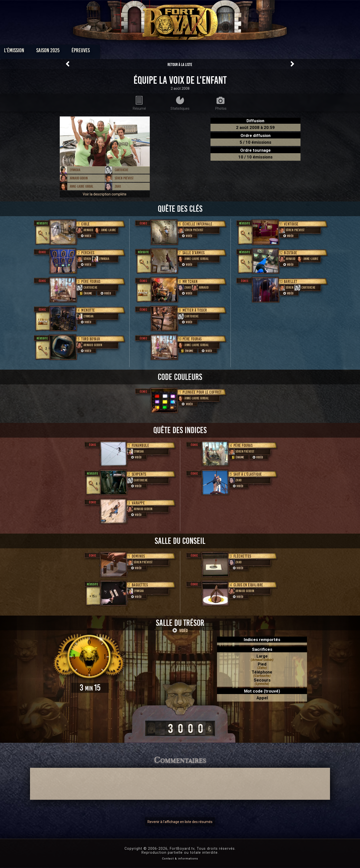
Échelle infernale (197, 224)
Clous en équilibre (248, 585)
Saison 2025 (102, 52)
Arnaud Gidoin (79, 178)
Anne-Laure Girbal (81, 186)
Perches (88, 253)
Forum (242, 52)
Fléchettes (242, 556)
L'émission (68, 52)
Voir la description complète (105, 194)
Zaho (118, 186)
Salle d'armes (194, 253)
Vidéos (188, 52)
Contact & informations (180, 859)
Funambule (140, 445)
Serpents (139, 474)
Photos (163, 52)
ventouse (291, 224)
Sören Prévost (124, 178)
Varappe (138, 503)
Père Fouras (91, 282)
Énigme (85, 293)
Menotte (88, 310)
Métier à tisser (195, 310)
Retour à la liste (180, 65)
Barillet (290, 282)
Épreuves (135, 52)
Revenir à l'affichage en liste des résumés (180, 822)
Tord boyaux (91, 339)
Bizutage (290, 253)
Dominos (138, 556)
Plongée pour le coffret (202, 392)
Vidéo (86, 236)
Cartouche (122, 170)
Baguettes (140, 585)
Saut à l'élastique (248, 474)
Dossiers (215, 52)
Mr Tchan (190, 282)
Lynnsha (75, 170)
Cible (85, 224)
